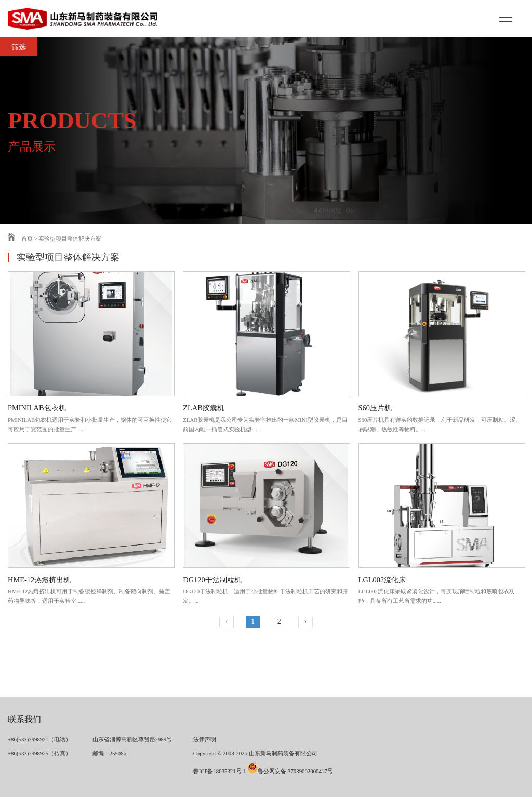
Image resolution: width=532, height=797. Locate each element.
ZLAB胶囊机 (204, 408)
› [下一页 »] (305, 622)
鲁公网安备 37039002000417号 (290, 771)
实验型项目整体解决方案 (70, 238)
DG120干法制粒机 (212, 580)
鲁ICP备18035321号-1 (220, 771)
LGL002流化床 (382, 580)
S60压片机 (375, 408)
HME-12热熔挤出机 (39, 580)
